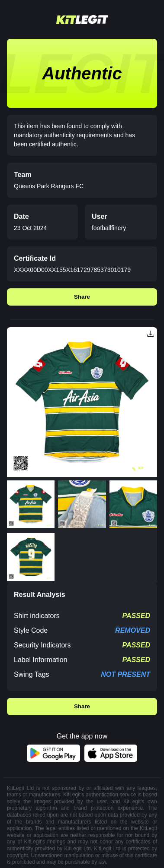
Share (82, 297)
